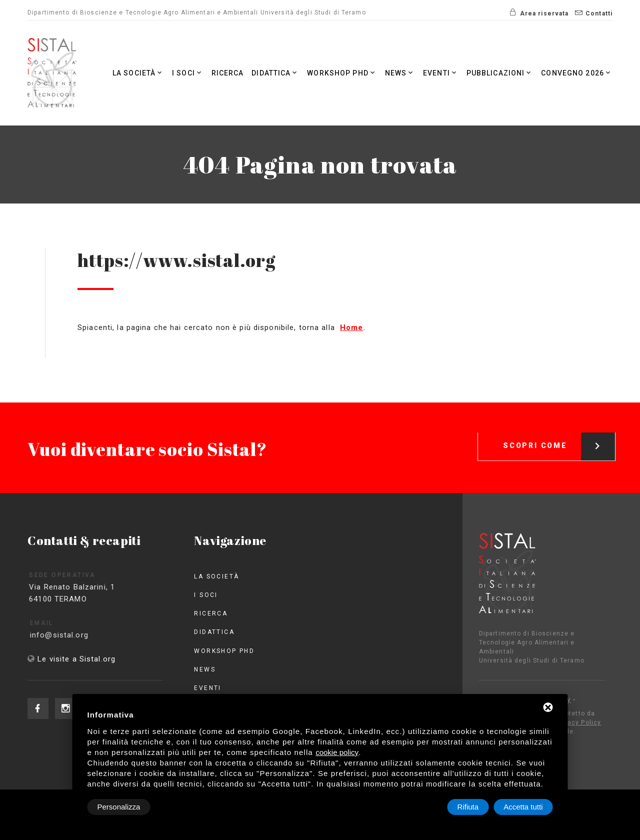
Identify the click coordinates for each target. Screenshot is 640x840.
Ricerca (228, 73)
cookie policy (337, 752)
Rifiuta (468, 807)
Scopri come (559, 436)
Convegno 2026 (577, 73)
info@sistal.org (70, 635)
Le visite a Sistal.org (76, 659)
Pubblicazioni (500, 73)
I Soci (188, 73)
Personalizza (119, 807)
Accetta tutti (523, 807)
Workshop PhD (342, 73)
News (400, 73)
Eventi (441, 73)
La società (138, 73)
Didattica (275, 73)
